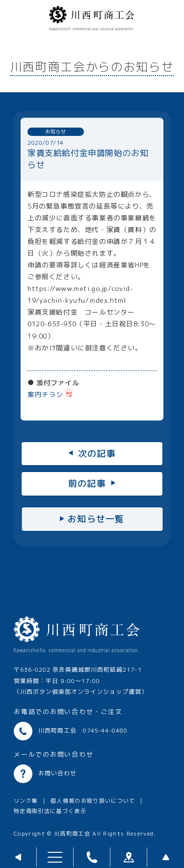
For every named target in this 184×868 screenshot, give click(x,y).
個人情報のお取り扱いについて (93, 801)
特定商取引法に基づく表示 (50, 811)
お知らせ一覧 (96, 519)
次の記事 (97, 454)
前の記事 (87, 484)
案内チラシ (45, 394)
